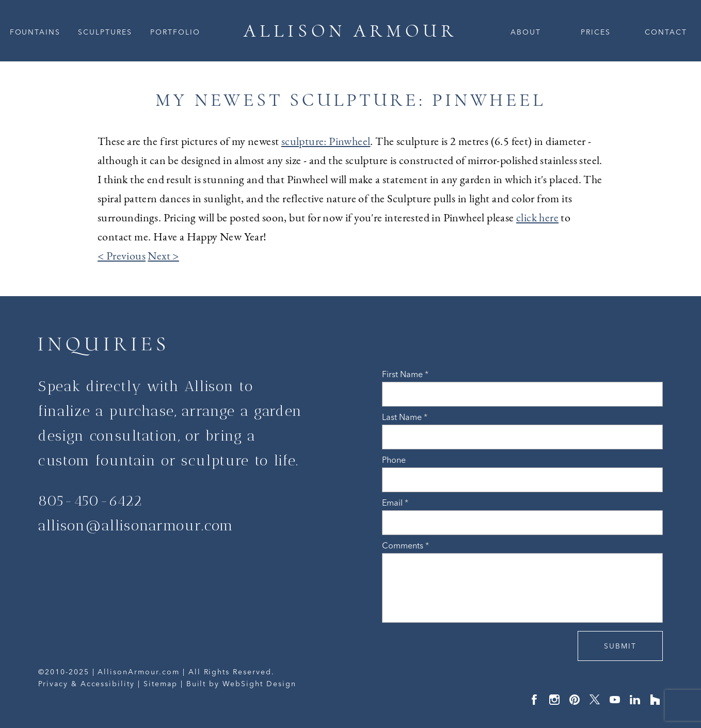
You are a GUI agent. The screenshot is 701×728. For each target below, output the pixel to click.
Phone (394, 460)
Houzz (655, 700)
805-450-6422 (90, 501)
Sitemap (161, 684)
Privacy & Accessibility (86, 684)
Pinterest (575, 700)
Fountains (35, 32)
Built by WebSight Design (241, 684)
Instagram (554, 700)
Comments (405, 545)
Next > (163, 256)
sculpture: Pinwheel (326, 141)
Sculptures (105, 32)
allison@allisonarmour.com (136, 525)
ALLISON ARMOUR (351, 31)
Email (395, 503)
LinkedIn (635, 700)
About (526, 32)
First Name (405, 374)
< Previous (122, 256)
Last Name (405, 417)
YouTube (615, 700)
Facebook (534, 700)
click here (537, 217)
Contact (666, 32)
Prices (596, 32)
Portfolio (175, 32)
